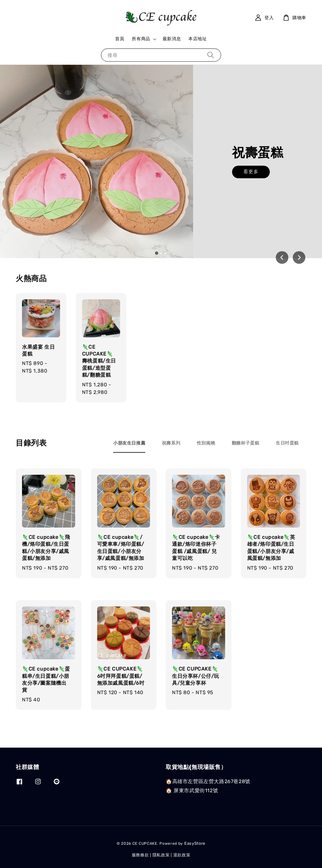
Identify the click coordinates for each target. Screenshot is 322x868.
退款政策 (182, 855)
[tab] (157, 253)
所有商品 (141, 39)
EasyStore (195, 843)
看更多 (251, 176)
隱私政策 (161, 855)
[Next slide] (299, 257)
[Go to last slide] (282, 257)
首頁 (120, 39)
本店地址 (197, 39)
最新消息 (172, 39)
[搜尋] (211, 55)
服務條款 (140, 855)
